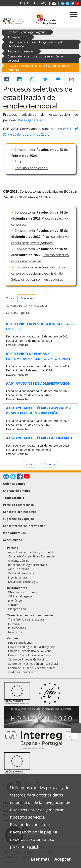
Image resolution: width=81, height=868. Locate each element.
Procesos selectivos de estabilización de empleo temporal (39, 68)
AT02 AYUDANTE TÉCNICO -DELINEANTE (39, 438)
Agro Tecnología (19, 569)
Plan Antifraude (14, 533)
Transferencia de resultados (26, 619)
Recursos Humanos (20, 51)
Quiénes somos (14, 484)
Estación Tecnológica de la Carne (30, 655)
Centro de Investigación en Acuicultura (33, 664)
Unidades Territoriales (22, 672)
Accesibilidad (13, 540)
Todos (10, 298)
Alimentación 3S (18, 561)
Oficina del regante (20, 596)
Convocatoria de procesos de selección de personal (35, 58)
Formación (15, 624)
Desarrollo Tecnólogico (23, 582)
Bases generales (30, 120)
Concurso (27, 298)
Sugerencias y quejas (18, 519)
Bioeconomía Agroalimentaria (28, 565)
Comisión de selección (31, 168)
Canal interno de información (24, 526)
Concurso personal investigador (27, 305)
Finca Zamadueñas (20, 643)
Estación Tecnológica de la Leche (30, 651)
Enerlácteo (15, 601)
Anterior (31, 464)
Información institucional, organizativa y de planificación (36, 44)
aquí (34, 847)
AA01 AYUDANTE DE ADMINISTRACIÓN (38, 383)
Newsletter (15, 632)
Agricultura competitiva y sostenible (31, 552)
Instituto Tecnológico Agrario (27, 32)
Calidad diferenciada (21, 573)
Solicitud (21, 162)
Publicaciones (17, 628)
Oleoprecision (17, 609)
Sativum (13, 605)
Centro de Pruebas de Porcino (28, 659)
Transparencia (17, 37)
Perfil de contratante (18, 505)
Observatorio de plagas (23, 592)
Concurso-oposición (19, 313)
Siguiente (49, 464)
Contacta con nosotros (20, 512)
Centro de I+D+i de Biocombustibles (32, 668)
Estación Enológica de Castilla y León (32, 647)
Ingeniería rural (18, 577)
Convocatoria (25, 150)
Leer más (40, 859)
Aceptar (63, 859)
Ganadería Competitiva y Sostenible (31, 556)
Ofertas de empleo (17, 491)
